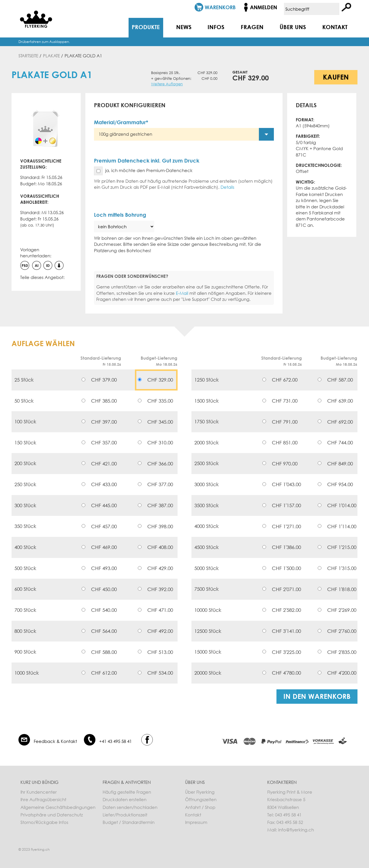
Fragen (252, 27)
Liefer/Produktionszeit (125, 815)
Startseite (28, 56)
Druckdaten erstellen (125, 799)
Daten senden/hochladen (130, 807)
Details (227, 187)
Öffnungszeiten (201, 799)
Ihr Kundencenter (39, 792)
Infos (216, 27)
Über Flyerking (200, 792)
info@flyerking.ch (296, 830)
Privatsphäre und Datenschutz (52, 815)
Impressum (196, 822)
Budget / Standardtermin (129, 822)
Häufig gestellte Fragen (127, 792)
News (184, 27)
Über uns (293, 27)
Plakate (51, 56)
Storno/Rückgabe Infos (44, 822)
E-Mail (182, 293)
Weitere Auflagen (167, 84)
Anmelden (263, 7)
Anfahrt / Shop (200, 807)
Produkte (146, 27)
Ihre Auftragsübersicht (43, 799)
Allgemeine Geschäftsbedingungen (58, 807)
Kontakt (335, 27)
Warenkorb (220, 7)
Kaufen (336, 77)
